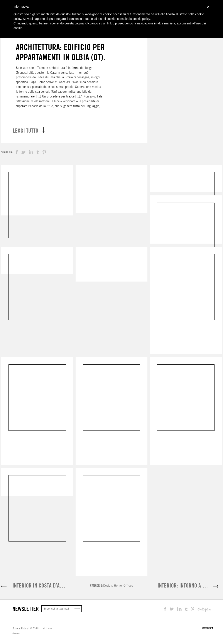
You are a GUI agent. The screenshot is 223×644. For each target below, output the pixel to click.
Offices (128, 586)
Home (118, 586)
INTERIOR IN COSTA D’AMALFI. (43, 585)
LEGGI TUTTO (29, 131)
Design (108, 586)
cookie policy (141, 19)
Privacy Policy (20, 629)
